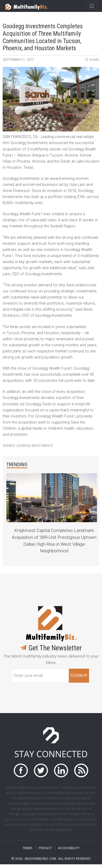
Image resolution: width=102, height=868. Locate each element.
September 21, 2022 (18, 60)
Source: (28, 446)
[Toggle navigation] (92, 6)
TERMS (27, 848)
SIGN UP (79, 676)
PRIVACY (45, 848)
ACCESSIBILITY (69, 848)
